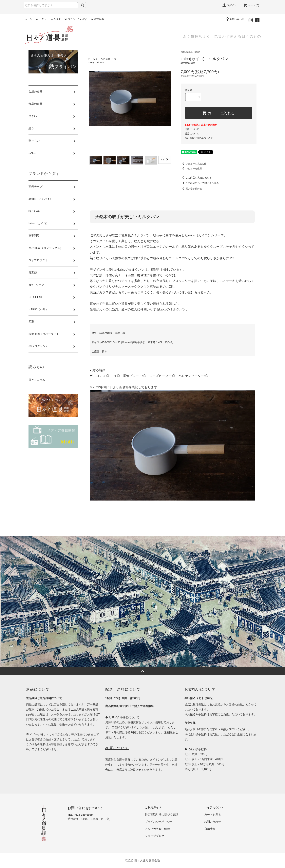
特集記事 (97, 19)
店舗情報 (210, 829)
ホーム (28, 19)
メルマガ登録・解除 (157, 829)
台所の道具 (104, 59)
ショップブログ (155, 836)
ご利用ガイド (153, 807)
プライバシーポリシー (159, 822)
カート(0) (251, 5)
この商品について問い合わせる (200, 183)
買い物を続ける (191, 189)
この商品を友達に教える (196, 178)
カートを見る (213, 815)
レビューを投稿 (191, 168)
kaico (101, 63)
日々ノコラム (37, 380)
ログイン (229, 5)
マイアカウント (214, 807)
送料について (192, 129)
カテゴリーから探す (47, 19)
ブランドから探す (75, 19)
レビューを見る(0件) (194, 164)
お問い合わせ (235, 19)
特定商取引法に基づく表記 (199, 138)
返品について (192, 134)
